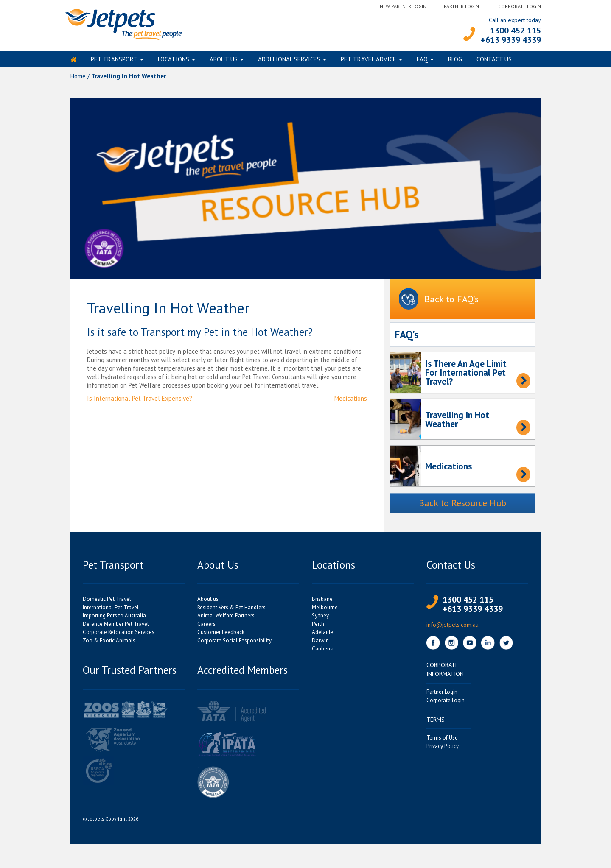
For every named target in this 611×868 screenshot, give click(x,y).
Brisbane (322, 602)
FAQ (422, 61)
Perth (318, 627)
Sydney (320, 619)
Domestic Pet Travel (107, 602)
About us (224, 61)
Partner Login (461, 6)
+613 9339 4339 (511, 40)
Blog (455, 61)
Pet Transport (114, 61)
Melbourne (325, 611)
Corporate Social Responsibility (234, 644)
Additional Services (289, 61)
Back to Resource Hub (462, 506)
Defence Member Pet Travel (116, 627)
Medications (351, 402)
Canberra (323, 652)
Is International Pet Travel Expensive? (140, 402)
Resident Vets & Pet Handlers (231, 611)
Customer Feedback (221, 635)
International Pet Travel (111, 611)
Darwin (320, 644)
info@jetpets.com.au (453, 628)
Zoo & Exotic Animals (109, 644)
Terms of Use (442, 741)
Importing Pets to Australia (114, 619)
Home (78, 80)
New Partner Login (403, 6)
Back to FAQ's (439, 303)
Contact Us (494, 61)
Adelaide (322, 635)
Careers (206, 627)
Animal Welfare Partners (226, 619)
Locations (174, 61)
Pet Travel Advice (369, 61)
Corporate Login (520, 6)
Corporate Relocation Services (119, 635)
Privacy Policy (443, 749)
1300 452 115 (516, 31)
